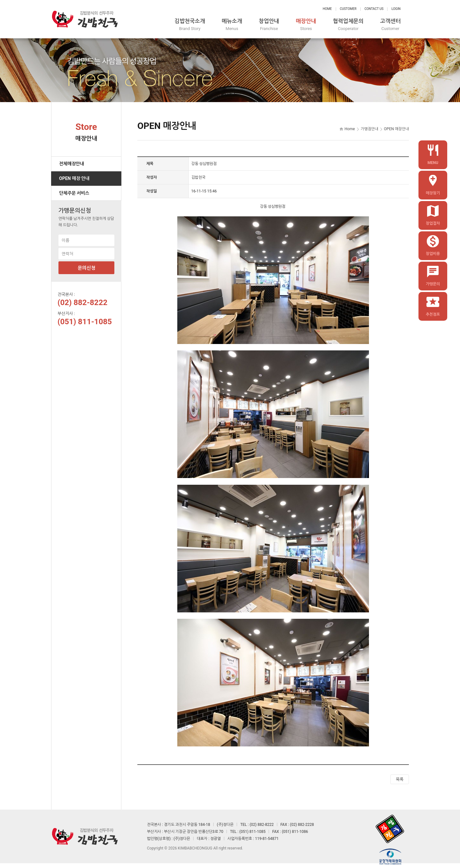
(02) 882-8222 (82, 303)
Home (327, 9)
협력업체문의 (348, 25)
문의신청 (87, 268)
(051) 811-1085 (85, 322)
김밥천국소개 (190, 25)
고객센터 (390, 25)
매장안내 (306, 25)
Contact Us (374, 9)
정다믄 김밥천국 (85, 19)
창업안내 (269, 25)
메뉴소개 (232, 25)
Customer (348, 9)
